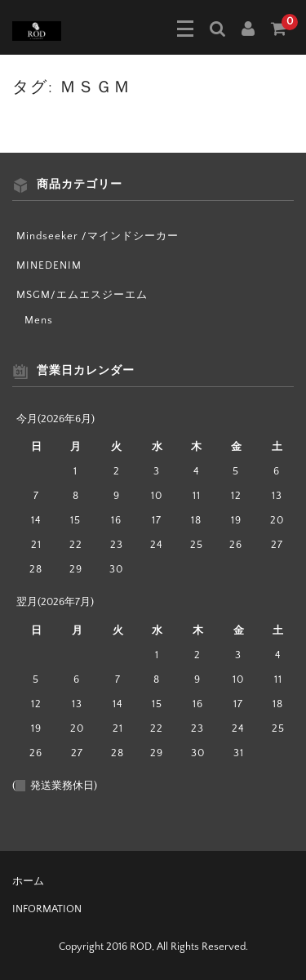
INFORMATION (47, 909)
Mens (39, 320)
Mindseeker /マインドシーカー (98, 236)
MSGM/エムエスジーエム (82, 295)
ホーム (28, 881)
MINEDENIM (49, 265)
